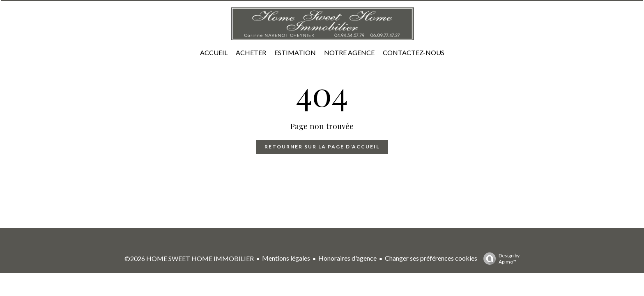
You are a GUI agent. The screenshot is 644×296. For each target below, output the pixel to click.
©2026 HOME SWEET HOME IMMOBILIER (189, 258)
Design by (499, 259)
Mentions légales (286, 258)
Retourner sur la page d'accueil (322, 147)
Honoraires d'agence (347, 258)
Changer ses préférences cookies (431, 258)
